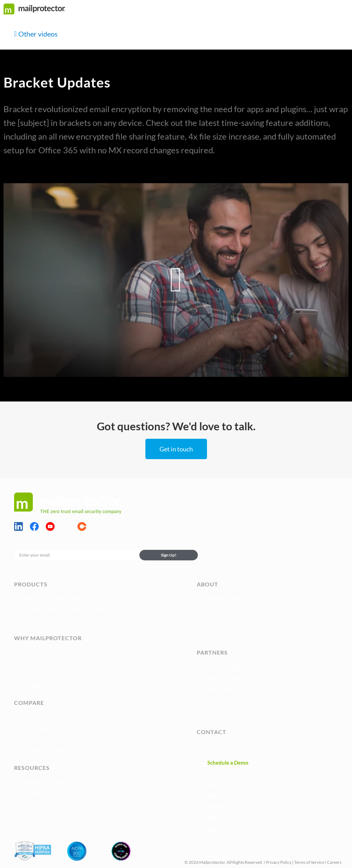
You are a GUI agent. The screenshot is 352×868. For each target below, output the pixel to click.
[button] (176, 280)
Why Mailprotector (48, 638)
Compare (29, 703)
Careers (334, 862)
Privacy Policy (279, 862)
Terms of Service (309, 862)
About (208, 584)
